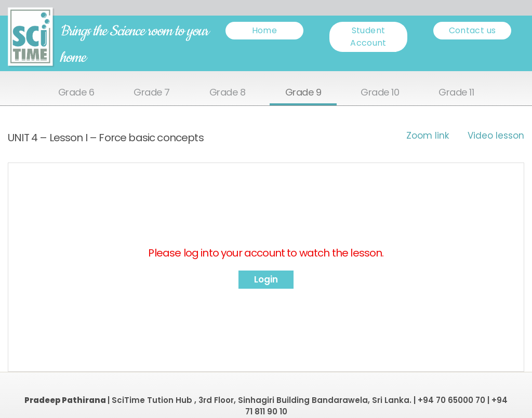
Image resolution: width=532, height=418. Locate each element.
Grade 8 (228, 93)
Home (264, 30)
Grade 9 (303, 93)
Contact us (473, 30)
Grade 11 (456, 93)
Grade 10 (380, 93)
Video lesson (496, 136)
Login (266, 279)
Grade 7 (152, 93)
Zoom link (428, 136)
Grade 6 (76, 93)
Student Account (368, 37)
